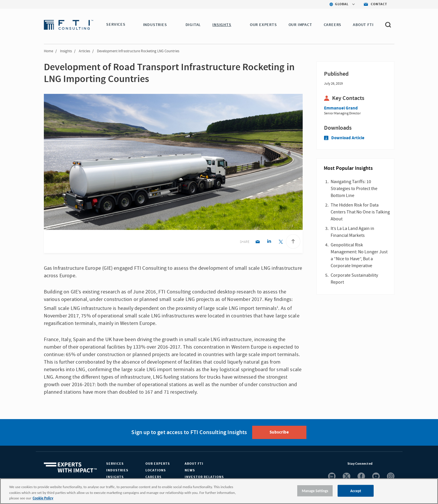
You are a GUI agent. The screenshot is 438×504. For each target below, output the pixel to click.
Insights (66, 51)
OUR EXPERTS (264, 25)
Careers (154, 477)
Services (115, 464)
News (190, 470)
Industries (117, 470)
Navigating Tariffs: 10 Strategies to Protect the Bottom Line (354, 189)
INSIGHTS (223, 25)
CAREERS (334, 25)
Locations (156, 470)
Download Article (344, 138)
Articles (84, 51)
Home (48, 51)
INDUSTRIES (156, 25)
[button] (129, 25)
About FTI (194, 464)
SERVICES (116, 25)
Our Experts (158, 464)
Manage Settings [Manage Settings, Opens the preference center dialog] (315, 491)
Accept (356, 491)
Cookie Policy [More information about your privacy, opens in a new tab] (43, 498)
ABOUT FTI (364, 25)
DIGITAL (194, 25)
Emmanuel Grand (341, 108)
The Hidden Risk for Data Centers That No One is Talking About (360, 212)
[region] (219, 491)
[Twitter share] (281, 242)
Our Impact (301, 25)
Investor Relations (204, 477)
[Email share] (258, 242)
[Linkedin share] (269, 242)
